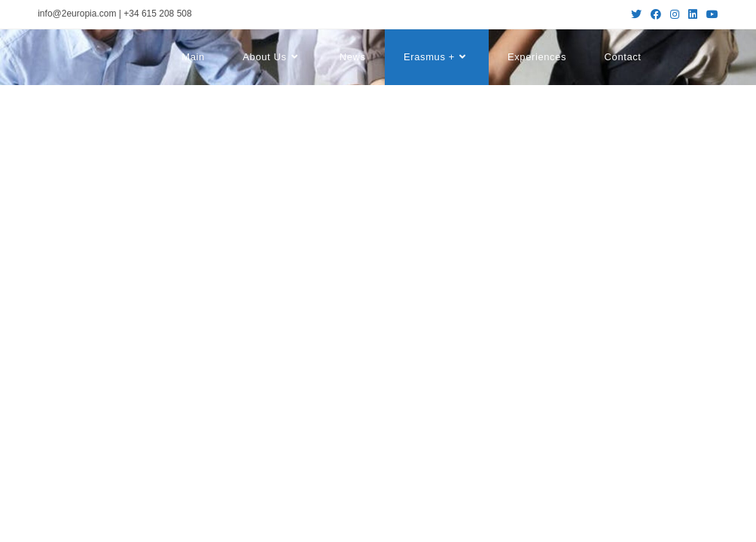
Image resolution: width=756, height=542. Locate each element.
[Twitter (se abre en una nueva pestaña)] (636, 14)
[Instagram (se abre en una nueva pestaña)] (675, 14)
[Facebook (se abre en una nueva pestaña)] (656, 14)
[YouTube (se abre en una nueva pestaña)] (710, 14)
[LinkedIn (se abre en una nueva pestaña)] (693, 14)
